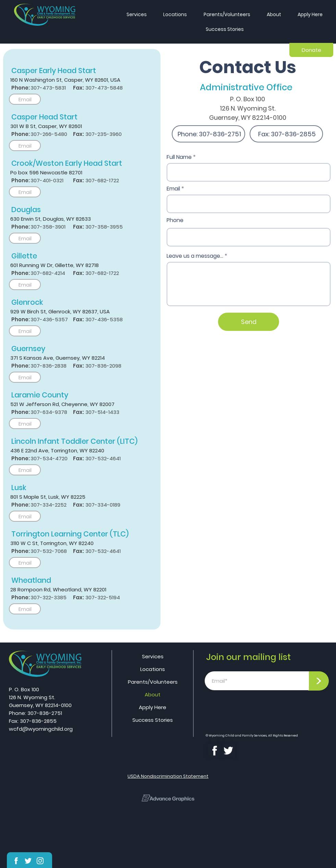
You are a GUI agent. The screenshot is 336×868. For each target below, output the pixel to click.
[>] (319, 681)
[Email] (25, 99)
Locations (153, 669)
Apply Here (153, 707)
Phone (175, 220)
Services (153, 656)
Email (173, 189)
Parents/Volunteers (153, 682)
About (153, 695)
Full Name (179, 157)
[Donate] (311, 50)
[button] (310, 15)
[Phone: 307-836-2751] (208, 134)
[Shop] (16, 861)
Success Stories (153, 720)
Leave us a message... (195, 256)
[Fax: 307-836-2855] (286, 134)
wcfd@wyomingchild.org (41, 729)
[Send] (249, 322)
